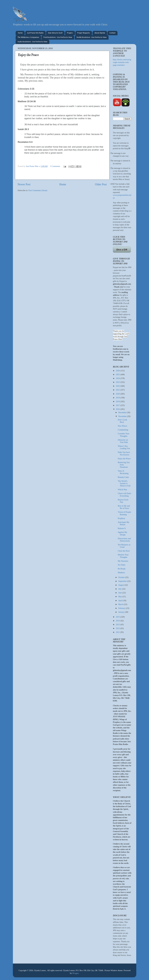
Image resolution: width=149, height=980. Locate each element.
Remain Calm (123, 477)
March (121, 604)
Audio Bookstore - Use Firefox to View (32, 42)
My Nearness (123, 561)
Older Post (101, 184)
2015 (118, 617)
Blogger (76, 973)
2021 (118, 390)
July (120, 589)
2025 (118, 374)
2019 (118, 398)
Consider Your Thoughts (123, 435)
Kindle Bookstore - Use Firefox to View (92, 37)
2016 (118, 409)
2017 (118, 405)
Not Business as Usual (124, 546)
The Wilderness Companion (28, 37)
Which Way (122, 490)
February (122, 608)
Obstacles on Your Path (123, 441)
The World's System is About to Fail (124, 483)
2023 (118, 382)
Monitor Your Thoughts (123, 556)
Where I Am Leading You (124, 447)
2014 (118, 621)
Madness (121, 573)
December (123, 412)
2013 (118, 624)
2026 (118, 371)
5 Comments (55, 166)
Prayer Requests (84, 33)
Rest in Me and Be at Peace (124, 507)
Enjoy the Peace (124, 459)
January (122, 612)
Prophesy (121, 518)
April (121, 600)
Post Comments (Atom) (38, 190)
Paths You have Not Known (124, 453)
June (120, 593)
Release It (122, 528)
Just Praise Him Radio (35, 33)
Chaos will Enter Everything (124, 495)
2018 (118, 401)
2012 (118, 628)
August (121, 585)
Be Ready (122, 569)
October (122, 577)
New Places (122, 426)
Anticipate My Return (124, 523)
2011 (118, 632)
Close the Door (124, 551)
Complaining (123, 430)
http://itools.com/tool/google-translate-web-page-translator (122, 62)
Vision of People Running (124, 513)
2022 (118, 386)
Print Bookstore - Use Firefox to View (58, 37)
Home (20, 33)
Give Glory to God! (55, 33)
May (120, 597)
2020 (118, 394)
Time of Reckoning (123, 472)
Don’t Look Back (122, 421)
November (123, 416)
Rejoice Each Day (123, 501)
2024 (118, 378)
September (123, 581)
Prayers (70, 33)
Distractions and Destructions (124, 540)
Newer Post (24, 184)
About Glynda (100, 33)
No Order (122, 565)
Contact (112, 33)
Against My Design (122, 533)
